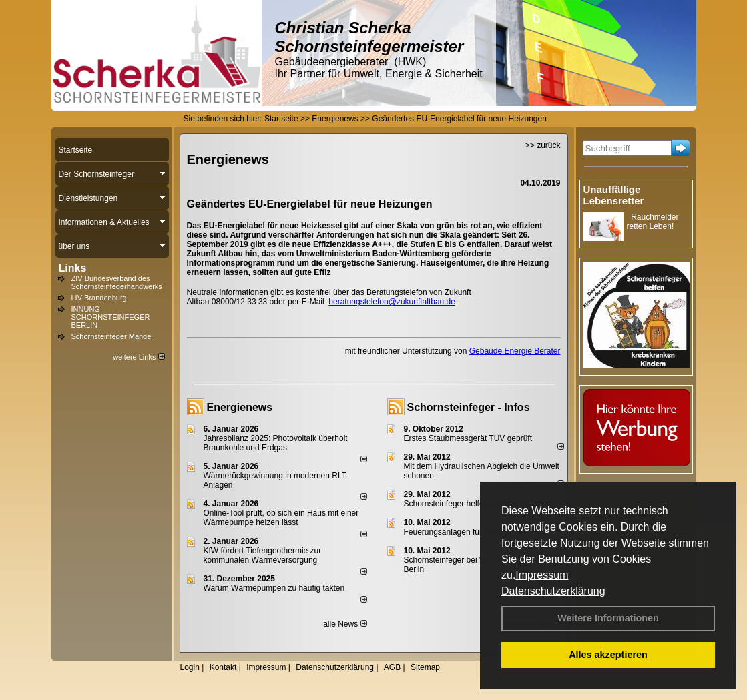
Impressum (542, 575)
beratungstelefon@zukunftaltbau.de (392, 302)
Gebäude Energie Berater (515, 351)
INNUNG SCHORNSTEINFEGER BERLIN (111, 317)
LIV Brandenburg (99, 298)
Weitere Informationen (608, 618)
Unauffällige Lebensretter (614, 195)
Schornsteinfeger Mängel (112, 336)
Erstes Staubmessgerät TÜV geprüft (468, 438)
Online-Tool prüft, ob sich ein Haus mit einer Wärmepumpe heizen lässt (281, 518)
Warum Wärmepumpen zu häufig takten (274, 588)
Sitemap (425, 667)
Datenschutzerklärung (553, 591)
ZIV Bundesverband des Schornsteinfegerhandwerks (117, 282)
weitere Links (139, 357)
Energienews (240, 407)
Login (190, 667)
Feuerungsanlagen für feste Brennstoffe (474, 532)
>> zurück (543, 145)
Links (73, 268)
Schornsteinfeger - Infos (469, 407)
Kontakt (223, 667)
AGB (392, 667)
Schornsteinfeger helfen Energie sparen (474, 504)
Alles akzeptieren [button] (608, 655)
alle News (345, 624)
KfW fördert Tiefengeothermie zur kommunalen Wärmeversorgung (263, 555)
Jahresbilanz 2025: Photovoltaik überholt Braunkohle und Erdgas (276, 443)
